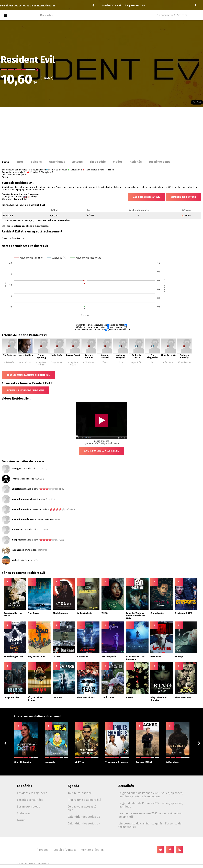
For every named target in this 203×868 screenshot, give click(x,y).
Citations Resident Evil (183, 197)
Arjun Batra (168, 362)
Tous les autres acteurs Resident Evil (28, 375)
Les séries (25, 786)
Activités (136, 162)
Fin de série (98, 162)
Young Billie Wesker (41, 364)
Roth (121, 362)
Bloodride (83, 657)
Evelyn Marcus (57, 362)
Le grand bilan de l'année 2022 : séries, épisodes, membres (151, 805)
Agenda (73, 786)
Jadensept (17, 550)
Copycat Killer (11, 697)
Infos (20, 162)
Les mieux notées (28, 806)
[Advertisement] (101, 132)
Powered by (13, 238)
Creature (57, 697)
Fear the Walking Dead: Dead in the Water (136, 616)
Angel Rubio (137, 362)
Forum (21, 820)
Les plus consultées (30, 800)
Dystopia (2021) (183, 613)
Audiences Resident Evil (147, 197)
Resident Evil (20, 199)
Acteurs (77, 162)
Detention (156, 657)
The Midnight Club (14, 657)
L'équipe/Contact (65, 850)
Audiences (24, 813)
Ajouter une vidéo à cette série (101, 451)
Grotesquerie (109, 657)
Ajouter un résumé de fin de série (25, 390)
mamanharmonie (20, 499)
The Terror (34, 613)
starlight (16, 469)
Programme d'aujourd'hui (84, 800)
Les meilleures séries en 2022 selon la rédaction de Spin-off (150, 815)
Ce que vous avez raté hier (82, 808)
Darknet (57, 657)
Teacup (179, 657)
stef (14, 560)
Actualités (126, 786)
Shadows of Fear (86, 697)
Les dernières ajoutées (32, 793)
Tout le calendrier (80, 793)
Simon (105, 362)
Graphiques (57, 162)
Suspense (33, 194)
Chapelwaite (157, 613)
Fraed (15, 479)
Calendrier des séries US (84, 817)
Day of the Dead (37, 657)
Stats (5, 162)
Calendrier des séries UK (84, 823)
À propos (42, 850)
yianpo (15, 540)
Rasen (129, 697)
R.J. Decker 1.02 (136, 6)
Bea (152, 362)
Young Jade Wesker (73, 364)
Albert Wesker (25, 362)
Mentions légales (92, 850)
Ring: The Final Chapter (158, 699)
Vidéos (118, 162)
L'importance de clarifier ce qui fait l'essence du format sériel (150, 825)
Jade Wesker (9, 362)
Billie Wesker (89, 362)
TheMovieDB (44, 864)
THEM (105, 613)
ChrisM (15, 489)
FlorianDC (108, 6)
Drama (15, 194)
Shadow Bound (183, 697)
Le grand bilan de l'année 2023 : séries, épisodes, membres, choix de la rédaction (151, 795)
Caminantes (108, 697)
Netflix (34, 197)
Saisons (36, 162)
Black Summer (60, 613)
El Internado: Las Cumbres (135, 658)
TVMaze (33, 864)
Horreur (23, 194)
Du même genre (160, 162)
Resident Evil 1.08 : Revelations (54, 221)
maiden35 (17, 530)
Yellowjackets (85, 613)
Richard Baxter (184, 362)
